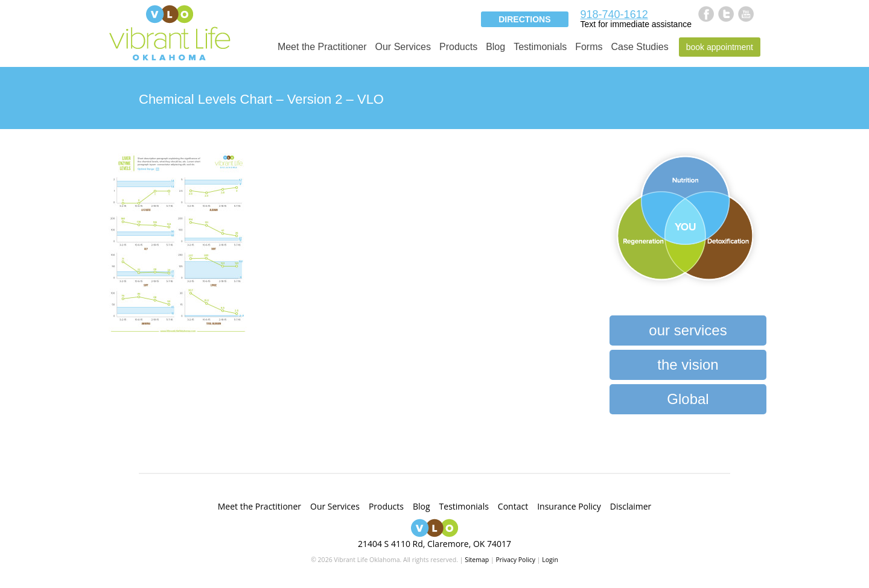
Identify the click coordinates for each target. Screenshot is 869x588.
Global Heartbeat (688, 403)
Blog (495, 47)
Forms (589, 47)
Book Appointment (720, 47)
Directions (524, 19)
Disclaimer (631, 506)
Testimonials (540, 47)
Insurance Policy (569, 506)
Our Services (403, 47)
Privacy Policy (515, 560)
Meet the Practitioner (322, 47)
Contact (513, 506)
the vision (688, 365)
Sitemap (477, 560)
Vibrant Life (170, 32)
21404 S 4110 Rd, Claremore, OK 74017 (434, 544)
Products (458, 47)
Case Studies (640, 47)
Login (550, 560)
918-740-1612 (614, 14)
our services (688, 330)
